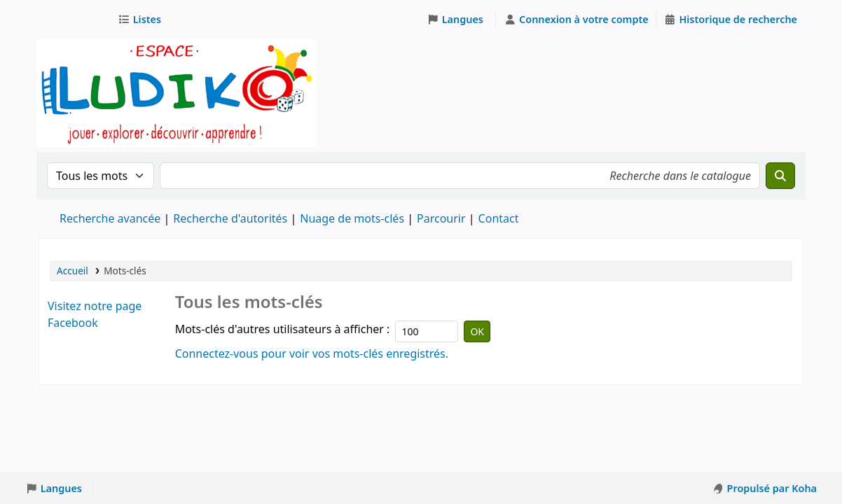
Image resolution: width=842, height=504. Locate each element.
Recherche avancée (110, 218)
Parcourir (441, 218)
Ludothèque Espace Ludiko (74, 20)
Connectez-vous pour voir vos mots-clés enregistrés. (312, 353)
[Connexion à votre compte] (576, 20)
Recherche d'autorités (230, 218)
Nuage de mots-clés (352, 218)
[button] (142, 20)
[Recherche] (780, 176)
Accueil (73, 271)
